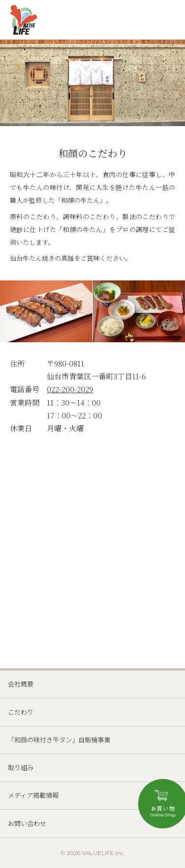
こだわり (21, 712)
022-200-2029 (70, 389)
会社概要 (21, 684)
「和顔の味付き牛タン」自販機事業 (59, 740)
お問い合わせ (27, 823)
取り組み (21, 767)
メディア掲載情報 (33, 795)
